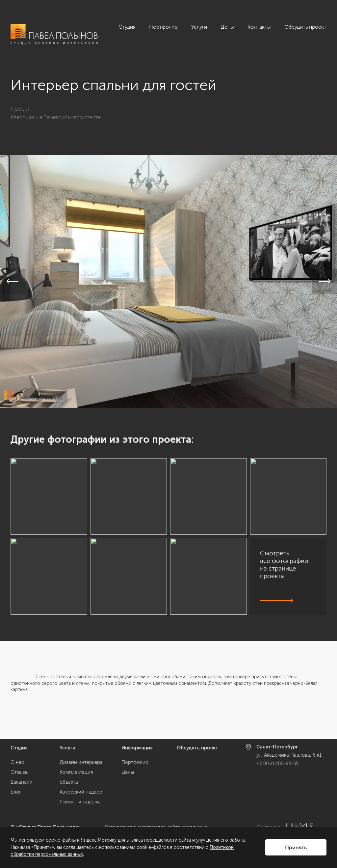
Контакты (259, 27)
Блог (16, 792)
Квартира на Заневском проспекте (56, 117)
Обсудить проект (305, 27)
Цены (227, 27)
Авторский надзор (81, 792)
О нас (17, 762)
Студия (127, 27)
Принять (296, 847)
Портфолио (163, 27)
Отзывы (19, 772)
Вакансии (22, 782)
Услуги (199, 27)
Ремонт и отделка (80, 802)
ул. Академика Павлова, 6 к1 (289, 755)
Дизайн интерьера (81, 762)
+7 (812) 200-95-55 (277, 764)
